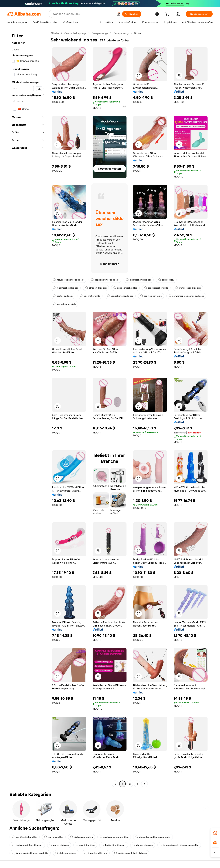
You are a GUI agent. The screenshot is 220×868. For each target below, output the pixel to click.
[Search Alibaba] (83, 14)
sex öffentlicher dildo (25, 837)
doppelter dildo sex (96, 853)
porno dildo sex (59, 845)
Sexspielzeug (121, 33)
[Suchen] (132, 14)
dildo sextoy (166, 280)
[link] (215, 833)
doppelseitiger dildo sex (105, 280)
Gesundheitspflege (75, 33)
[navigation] (28, 409)
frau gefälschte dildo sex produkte (179, 845)
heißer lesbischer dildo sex (68, 280)
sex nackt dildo (54, 837)
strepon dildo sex (96, 288)
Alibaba (55, 33)
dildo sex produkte (81, 837)
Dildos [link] (138, 33)
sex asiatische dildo (125, 288)
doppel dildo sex (143, 845)
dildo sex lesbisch (66, 853)
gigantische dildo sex (66, 288)
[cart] (168, 14)
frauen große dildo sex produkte (30, 853)
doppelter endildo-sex (120, 296)
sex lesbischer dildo (156, 288)
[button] (118, 14)
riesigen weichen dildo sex (27, 845)
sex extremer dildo (64, 304)
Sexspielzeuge (100, 33)
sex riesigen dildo (151, 296)
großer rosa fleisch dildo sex (131, 853)
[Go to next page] (144, 784)
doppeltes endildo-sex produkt (153, 837)
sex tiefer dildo (85, 845)
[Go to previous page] (115, 784)
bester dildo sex (63, 296)
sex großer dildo (90, 296)
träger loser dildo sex (188, 288)
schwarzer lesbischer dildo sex (186, 296)
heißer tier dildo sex (114, 845)
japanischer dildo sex (139, 280)
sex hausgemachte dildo (114, 837)
